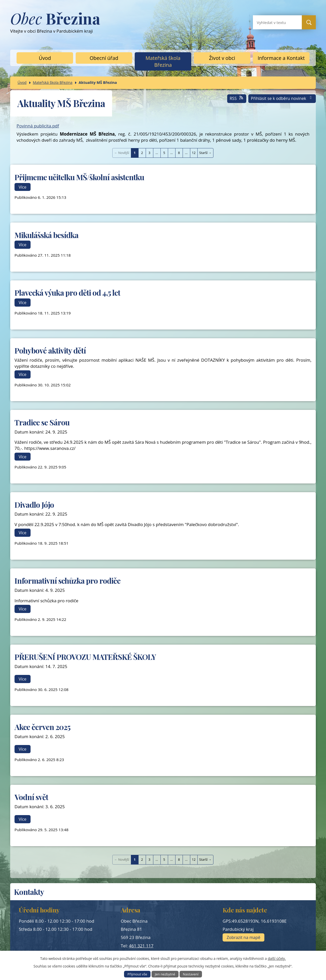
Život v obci (222, 58)
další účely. (277, 958)
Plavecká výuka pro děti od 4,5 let (67, 292)
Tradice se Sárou (42, 422)
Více (23, 187)
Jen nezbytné (165, 974)
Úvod (45, 58)
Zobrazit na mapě (243, 937)
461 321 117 (141, 946)
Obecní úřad (104, 58)
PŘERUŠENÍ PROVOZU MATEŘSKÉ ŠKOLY (85, 657)
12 (194, 153)
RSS (237, 98)
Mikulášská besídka (46, 235)
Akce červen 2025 (42, 727)
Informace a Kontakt (281, 58)
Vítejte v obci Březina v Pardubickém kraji (55, 25)
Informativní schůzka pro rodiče (67, 580)
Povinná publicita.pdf (38, 126)
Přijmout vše (137, 974)
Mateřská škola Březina (163, 61)
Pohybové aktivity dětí (50, 350)
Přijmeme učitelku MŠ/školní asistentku (79, 177)
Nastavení (191, 974)
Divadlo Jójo (34, 505)
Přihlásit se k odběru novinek (282, 98)
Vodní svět (31, 797)
